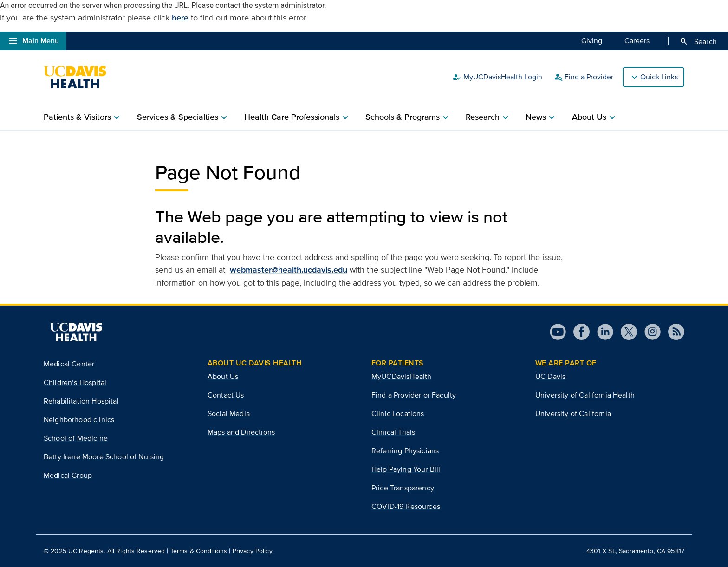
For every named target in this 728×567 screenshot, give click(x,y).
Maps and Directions (241, 432)
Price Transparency (403, 488)
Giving (592, 40)
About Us (223, 376)
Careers (637, 40)
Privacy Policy (253, 551)
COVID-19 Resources (406, 506)
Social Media (229, 414)
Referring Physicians (405, 451)
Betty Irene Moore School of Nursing (104, 457)
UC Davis (550, 376)
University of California (573, 414)
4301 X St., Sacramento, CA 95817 (635, 551)
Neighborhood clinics (79, 420)
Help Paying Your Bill (406, 469)
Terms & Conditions (199, 551)
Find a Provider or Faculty (414, 395)
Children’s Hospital (75, 382)
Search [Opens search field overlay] (698, 41)
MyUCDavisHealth (401, 376)
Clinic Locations (398, 414)
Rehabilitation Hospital (81, 401)
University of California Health (585, 395)
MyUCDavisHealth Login (497, 77)
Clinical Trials (393, 432)
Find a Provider (583, 77)
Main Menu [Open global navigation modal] (33, 41)
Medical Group (68, 475)
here (180, 18)
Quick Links (659, 77)
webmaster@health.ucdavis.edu (289, 270)
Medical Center (69, 364)
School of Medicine (76, 438)
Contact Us (226, 395)
